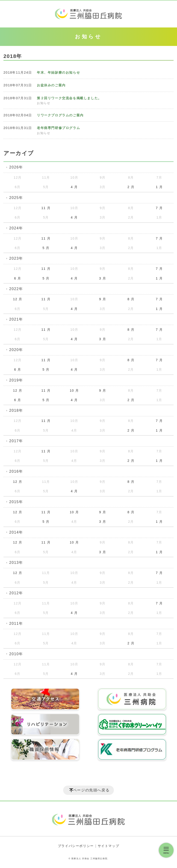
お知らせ (44, 103)
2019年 (16, 380)
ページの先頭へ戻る (91, 790)
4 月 (74, 187)
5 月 (46, 248)
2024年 (16, 228)
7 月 (159, 208)
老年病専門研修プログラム (58, 128)
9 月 (103, 299)
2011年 (16, 623)
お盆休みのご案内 (51, 85)
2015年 (16, 502)
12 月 (18, 299)
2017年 (16, 441)
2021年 (16, 319)
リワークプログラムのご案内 (60, 115)
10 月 (74, 390)
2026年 (16, 167)
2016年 (16, 471)
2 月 (131, 187)
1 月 (159, 187)
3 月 (103, 278)
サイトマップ (109, 846)
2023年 (16, 258)
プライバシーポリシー (76, 846)
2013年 (16, 563)
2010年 (16, 654)
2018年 (16, 410)
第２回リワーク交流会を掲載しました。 (69, 98)
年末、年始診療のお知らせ (58, 72)
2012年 (16, 593)
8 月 (131, 299)
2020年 (16, 350)
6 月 (18, 278)
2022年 (16, 289)
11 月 (46, 208)
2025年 (16, 198)
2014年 (16, 532)
